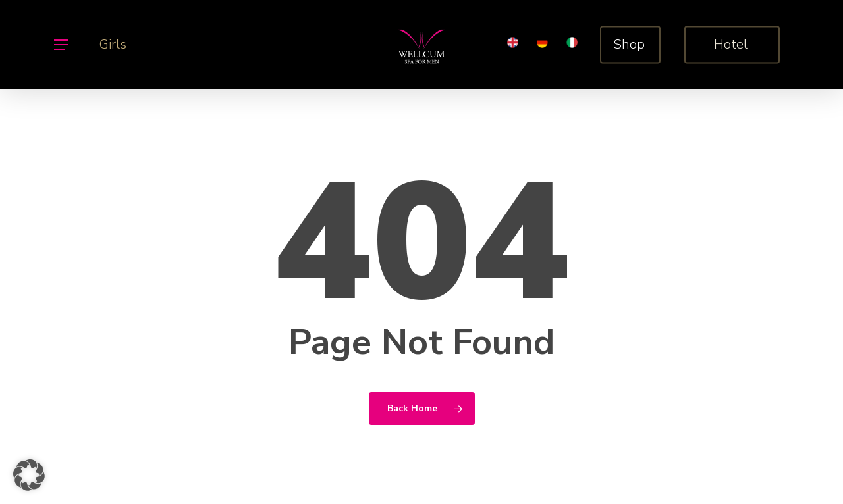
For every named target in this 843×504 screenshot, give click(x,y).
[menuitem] (513, 45)
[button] (61, 45)
